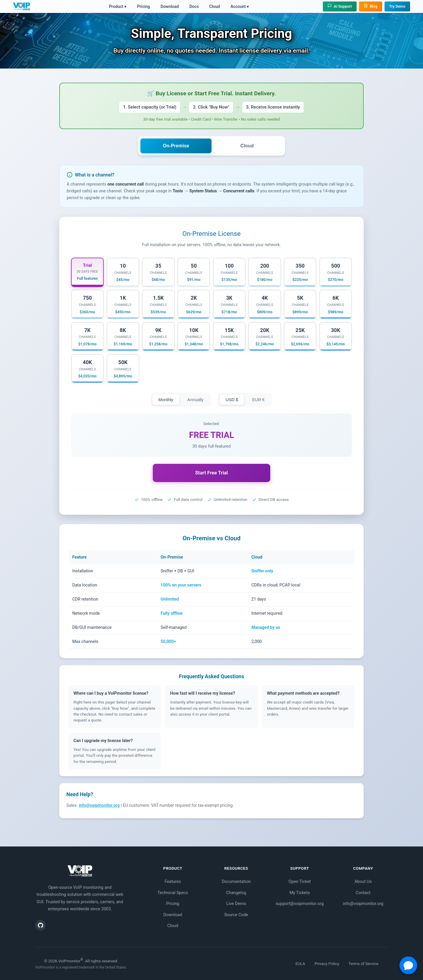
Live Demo (236, 904)
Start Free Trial (211, 473)
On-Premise (176, 146)
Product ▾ (118, 6)
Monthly (166, 400)
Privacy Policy (327, 964)
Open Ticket (300, 882)
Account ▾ (240, 6)
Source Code (236, 915)
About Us (363, 882)
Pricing (143, 6)
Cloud (214, 6)
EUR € (258, 400)
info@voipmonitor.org (99, 805)
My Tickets (299, 893)
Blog (371, 6)
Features (173, 882)
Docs (194, 6)
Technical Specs (173, 893)
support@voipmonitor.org (299, 904)
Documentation (236, 882)
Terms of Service (363, 964)
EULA (300, 964)
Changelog (236, 893)
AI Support (340, 6)
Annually (195, 400)
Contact (363, 893)
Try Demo (397, 6)
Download (170, 6)
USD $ (232, 400)
